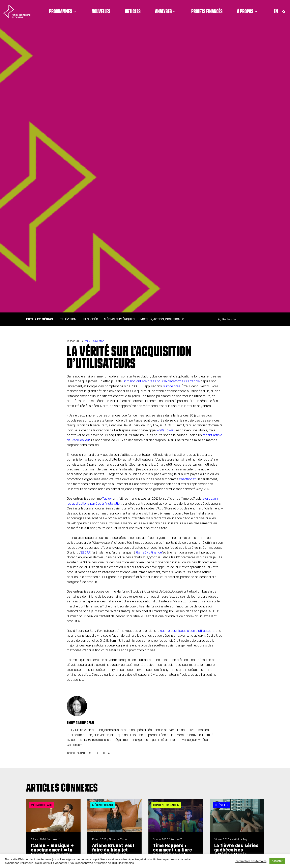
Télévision (68, 319)
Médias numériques (119, 319)
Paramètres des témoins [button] (251, 861)
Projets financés (207, 11)
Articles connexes (62, 788)
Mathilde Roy (239, 839)
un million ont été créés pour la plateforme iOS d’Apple (161, 381)
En (276, 11)
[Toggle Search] (284, 11)
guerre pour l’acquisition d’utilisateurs (187, 631)
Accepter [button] (277, 861)
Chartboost (187, 479)
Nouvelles (101, 11)
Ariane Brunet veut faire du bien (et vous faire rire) (113, 850)
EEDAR (86, 552)
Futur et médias (40, 319)
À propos (248, 11)
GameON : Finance (149, 552)
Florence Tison (118, 839)
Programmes (63, 11)
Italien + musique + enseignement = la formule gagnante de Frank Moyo (52, 852)
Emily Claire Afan (94, 341)
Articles (133, 11)
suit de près (172, 386)
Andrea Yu (55, 839)
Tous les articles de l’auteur (87, 753)
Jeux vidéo (90, 319)
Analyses (166, 11)
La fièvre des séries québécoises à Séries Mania (236, 850)
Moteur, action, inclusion (160, 319)
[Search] (220, 319)
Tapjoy (107, 498)
